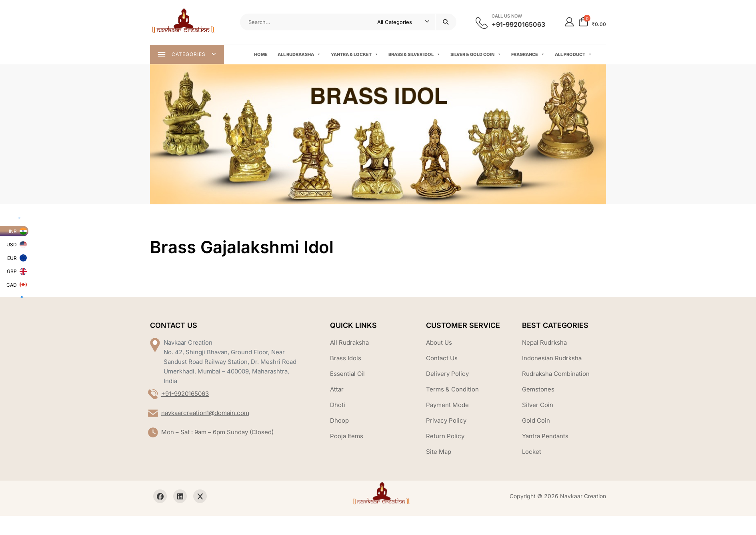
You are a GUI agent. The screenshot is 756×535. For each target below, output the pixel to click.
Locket (532, 453)
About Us (439, 344)
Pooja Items (347, 437)
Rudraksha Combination (556, 375)
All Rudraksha (300, 55)
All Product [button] (574, 55)
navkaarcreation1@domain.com (205, 414)
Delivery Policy (447, 375)
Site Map (439, 453)
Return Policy (445, 437)
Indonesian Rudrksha (552, 359)
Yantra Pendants (545, 437)
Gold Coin (536, 422)
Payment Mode (447, 406)
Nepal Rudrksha (544, 344)
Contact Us (442, 359)
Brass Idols (346, 359)
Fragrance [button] (528, 55)
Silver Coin (538, 406)
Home (261, 55)
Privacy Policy (446, 422)
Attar (337, 390)
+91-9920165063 (185, 395)
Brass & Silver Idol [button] (415, 55)
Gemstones (538, 390)
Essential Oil (347, 375)
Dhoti (338, 406)
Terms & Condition (452, 390)
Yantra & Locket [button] (355, 55)
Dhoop (339, 422)
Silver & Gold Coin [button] (476, 55)
